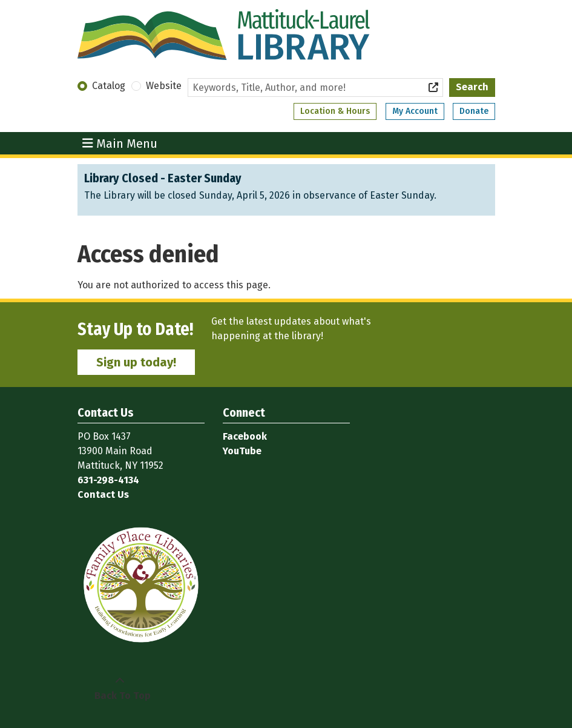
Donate (474, 111)
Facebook (245, 436)
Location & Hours (335, 111)
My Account (415, 111)
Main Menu (120, 143)
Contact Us (103, 495)
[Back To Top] (120, 689)
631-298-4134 (108, 480)
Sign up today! (136, 362)
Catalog (109, 86)
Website (164, 86)
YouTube (242, 451)
